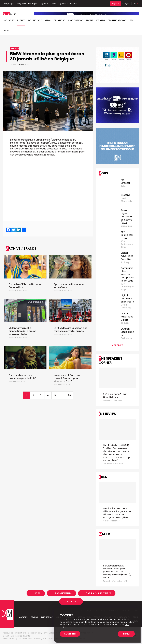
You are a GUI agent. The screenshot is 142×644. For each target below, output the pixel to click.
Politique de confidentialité (15, 633)
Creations (59, 20)
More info (117, 345)
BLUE (7, 30)
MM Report (33, 4)
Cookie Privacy (34, 633)
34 (70, 395)
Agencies (9, 20)
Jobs (53, 4)
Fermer (126, 634)
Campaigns (8, 4)
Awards (100, 20)
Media (48, 20)
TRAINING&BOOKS (117, 20)
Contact (73, 601)
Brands (21, 20)
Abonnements (63, 593)
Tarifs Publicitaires (99, 593)
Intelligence (35, 20)
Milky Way (21, 4)
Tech (132, 20)
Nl (135, 4)
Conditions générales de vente (16, 636)
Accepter (70, 634)
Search (103, 4)
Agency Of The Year (68, 4)
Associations (76, 20)
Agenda (45, 4)
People (90, 20)
